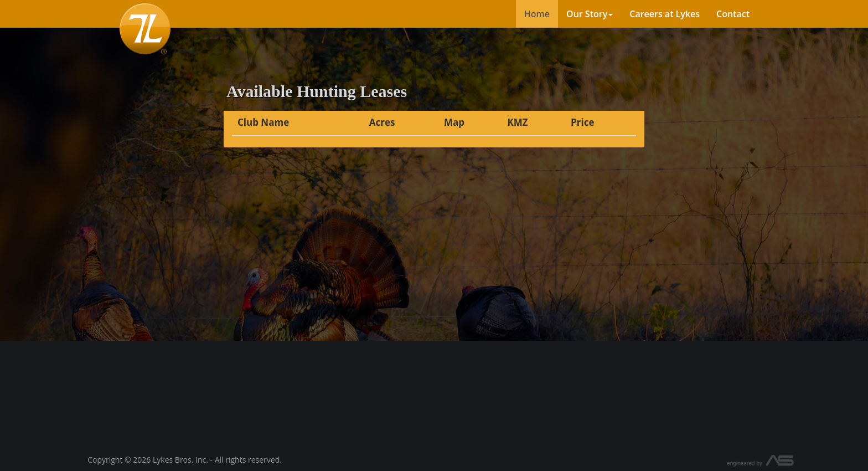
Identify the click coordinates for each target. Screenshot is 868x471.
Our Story (590, 14)
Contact (733, 14)
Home (537, 14)
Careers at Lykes (665, 14)
